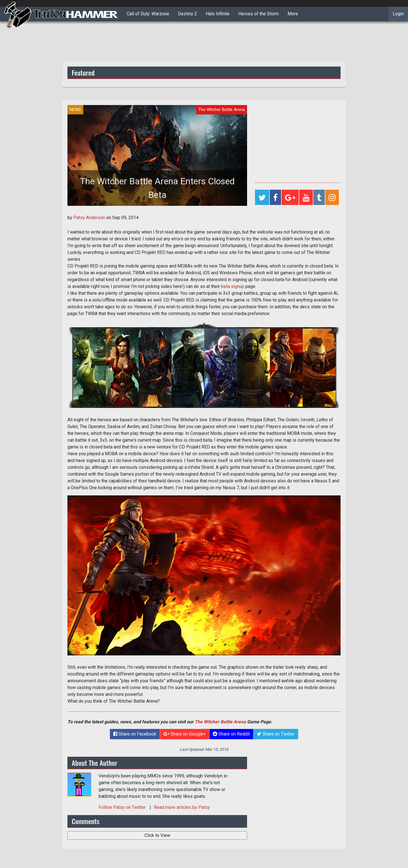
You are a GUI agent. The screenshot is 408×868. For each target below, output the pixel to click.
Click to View (157, 835)
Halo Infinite (218, 14)
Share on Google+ (185, 734)
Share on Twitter (276, 734)
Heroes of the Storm (259, 14)
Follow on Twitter (123, 807)
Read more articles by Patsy (182, 807)
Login (398, 14)
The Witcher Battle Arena (220, 722)
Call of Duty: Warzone (148, 14)
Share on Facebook (135, 734)
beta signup (233, 286)
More (293, 14)
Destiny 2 (187, 14)
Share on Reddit (231, 734)
